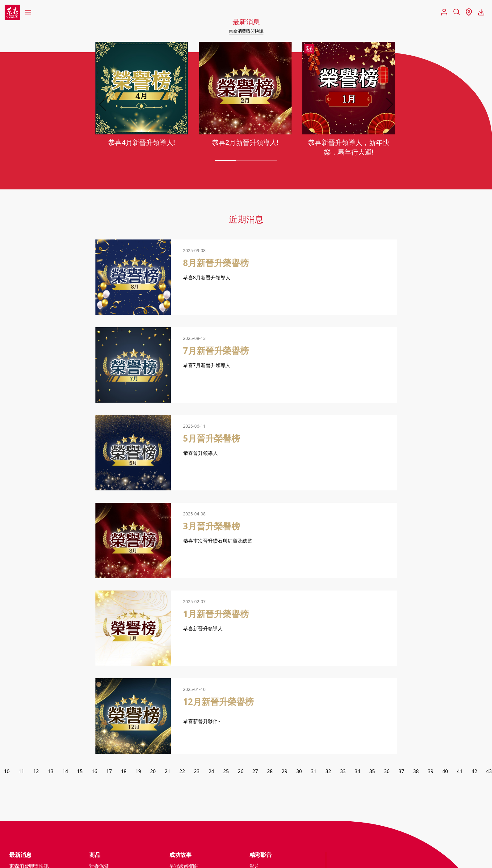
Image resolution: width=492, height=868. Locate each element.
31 (313, 773)
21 (167, 773)
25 (226, 773)
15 (80, 773)
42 (474, 773)
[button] (390, 106)
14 (65, 773)
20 (153, 773)
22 (182, 773)
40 (445, 773)
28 (270, 773)
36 (387, 773)
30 (299, 773)
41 (460, 773)
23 (197, 773)
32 (328, 773)
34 (357, 773)
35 (372, 773)
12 (36, 773)
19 (138, 773)
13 (51, 773)
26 (241, 773)
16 (95, 773)
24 (211, 773)
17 (109, 773)
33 (343, 773)
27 (255, 773)
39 (431, 773)
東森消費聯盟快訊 (246, 31)
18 (124, 773)
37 (401, 773)
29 (284, 773)
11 (21, 773)
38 (416, 773)
